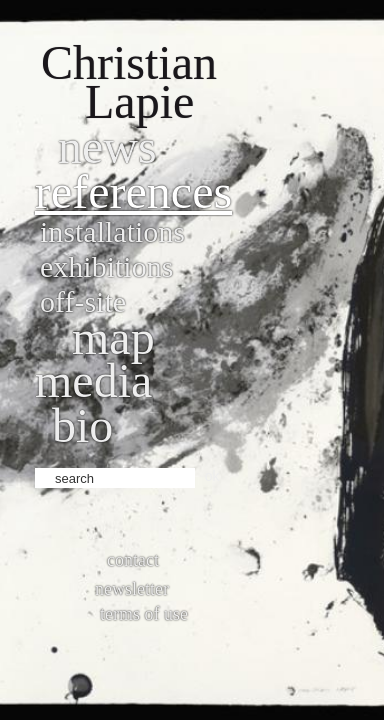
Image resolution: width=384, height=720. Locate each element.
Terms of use (144, 614)
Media (93, 380)
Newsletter (132, 589)
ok (212, 476)
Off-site (83, 301)
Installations (112, 231)
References (133, 191)
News (107, 146)
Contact (133, 560)
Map (113, 337)
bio (82, 425)
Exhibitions (106, 266)
